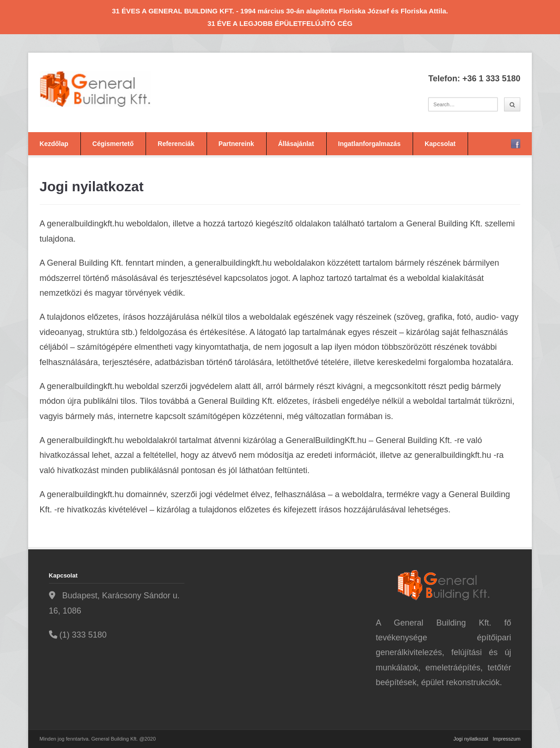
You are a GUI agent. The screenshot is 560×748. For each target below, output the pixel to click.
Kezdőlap (54, 144)
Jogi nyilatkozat (471, 739)
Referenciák (176, 144)
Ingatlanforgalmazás (369, 144)
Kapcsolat (440, 144)
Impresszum (506, 739)
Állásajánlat (296, 144)
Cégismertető (113, 144)
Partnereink (236, 144)
